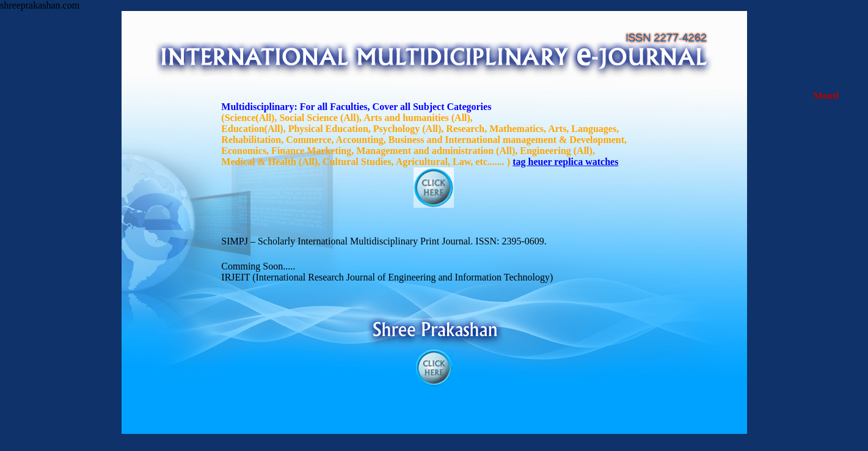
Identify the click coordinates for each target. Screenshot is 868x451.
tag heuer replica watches (565, 162)
